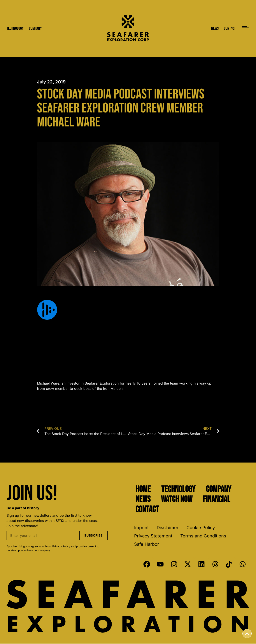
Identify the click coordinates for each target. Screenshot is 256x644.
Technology (178, 489)
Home (143, 489)
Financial (217, 499)
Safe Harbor (147, 544)
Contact (147, 509)
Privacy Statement (153, 536)
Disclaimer (168, 528)
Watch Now (177, 499)
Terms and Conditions (203, 536)
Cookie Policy (201, 528)
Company (219, 489)
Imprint (141, 528)
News (143, 499)
